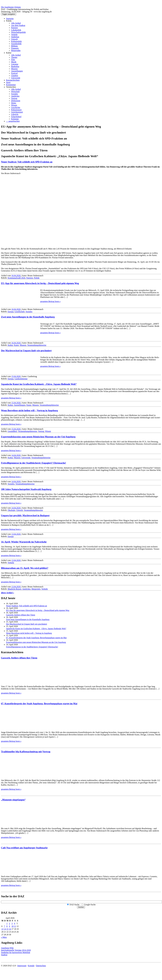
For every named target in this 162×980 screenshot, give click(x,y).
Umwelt (14, 39)
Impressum (22, 966)
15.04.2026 (16, 376)
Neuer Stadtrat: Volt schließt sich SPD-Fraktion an (27, 162)
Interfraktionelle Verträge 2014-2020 (16, 950)
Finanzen (15, 48)
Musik (14, 62)
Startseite (10, 19)
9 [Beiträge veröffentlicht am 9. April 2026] (9, 926)
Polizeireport (16, 110)
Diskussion (16, 101)
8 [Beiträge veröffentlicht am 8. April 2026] (7, 926)
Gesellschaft (20, 312)
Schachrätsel (16, 117)
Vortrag (14, 98)
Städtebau (15, 37)
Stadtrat (4, 955)
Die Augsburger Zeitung (11, 7)
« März (4, 937)
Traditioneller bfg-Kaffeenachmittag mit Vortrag (26, 752)
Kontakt (31, 966)
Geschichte (16, 107)
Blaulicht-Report (15, 589)
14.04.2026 (16, 455)
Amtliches (15, 96)
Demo (14, 103)
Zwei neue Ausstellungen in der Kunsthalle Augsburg (28, 317)
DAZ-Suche (74, 905)
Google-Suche (90, 905)
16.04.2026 (16, 276)
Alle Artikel (16, 23)
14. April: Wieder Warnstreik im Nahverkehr (24, 542)
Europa (11, 312)
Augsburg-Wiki (7, 948)
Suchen (81, 907)
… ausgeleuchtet (13, 121)
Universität (16, 78)
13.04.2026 (16, 534)
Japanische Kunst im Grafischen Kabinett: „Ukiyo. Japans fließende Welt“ (39, 384)
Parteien (14, 28)
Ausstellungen (17, 71)
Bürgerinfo (36, 589)
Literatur (15, 64)
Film (13, 60)
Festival (14, 73)
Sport (8, 82)
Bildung (14, 46)
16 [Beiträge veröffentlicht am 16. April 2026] (10, 929)
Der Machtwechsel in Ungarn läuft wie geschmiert (26, 351)
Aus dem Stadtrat (18, 25)
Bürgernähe (16, 50)
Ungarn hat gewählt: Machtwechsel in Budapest (25, 515)
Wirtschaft (15, 92)
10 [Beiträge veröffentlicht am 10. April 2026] (13, 926)
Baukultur (15, 66)
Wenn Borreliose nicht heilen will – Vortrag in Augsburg (29, 410)
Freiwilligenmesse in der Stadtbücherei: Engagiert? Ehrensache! (33, 463)
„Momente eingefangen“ (13, 800)
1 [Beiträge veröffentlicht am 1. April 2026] (7, 923)
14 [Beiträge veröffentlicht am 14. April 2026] (5, 929)
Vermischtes (11, 87)
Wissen (14, 105)
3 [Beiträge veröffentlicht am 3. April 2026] (12, 923)
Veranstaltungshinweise (37, 345)
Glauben (15, 76)
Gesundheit (12, 431)
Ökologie (12, 510)
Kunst (16, 345)
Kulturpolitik (16, 41)
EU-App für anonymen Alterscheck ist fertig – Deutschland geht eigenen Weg (40, 283)
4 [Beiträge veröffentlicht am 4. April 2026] (15, 923)
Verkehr (14, 35)
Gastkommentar (21, 379)
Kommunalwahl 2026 (17, 278)
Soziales (14, 94)
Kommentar (11, 85)
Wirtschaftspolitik (18, 32)
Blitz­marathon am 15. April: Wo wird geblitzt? (25, 568)
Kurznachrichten (13, 80)
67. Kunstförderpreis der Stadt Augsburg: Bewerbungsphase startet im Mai (36, 638)
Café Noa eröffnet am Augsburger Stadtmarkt (24, 848)
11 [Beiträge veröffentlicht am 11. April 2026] (15, 926)
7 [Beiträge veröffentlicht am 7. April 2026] (4, 926)
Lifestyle (15, 114)
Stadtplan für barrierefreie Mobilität (16, 952)
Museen (14, 69)
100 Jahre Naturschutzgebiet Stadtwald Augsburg (26, 489)
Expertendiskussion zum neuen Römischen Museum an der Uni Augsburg (38, 437)
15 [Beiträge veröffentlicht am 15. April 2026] (7, 929)
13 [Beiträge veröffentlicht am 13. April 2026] (2, 929)
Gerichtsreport (17, 112)
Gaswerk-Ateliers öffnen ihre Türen (21, 615)
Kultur (9, 53)
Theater (14, 57)
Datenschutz (41, 966)
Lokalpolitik (16, 30)
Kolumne (15, 119)
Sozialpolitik (16, 44)
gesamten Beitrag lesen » (50, 301)
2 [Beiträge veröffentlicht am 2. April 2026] (9, 923)
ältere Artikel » (8, 593)
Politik (9, 21)
